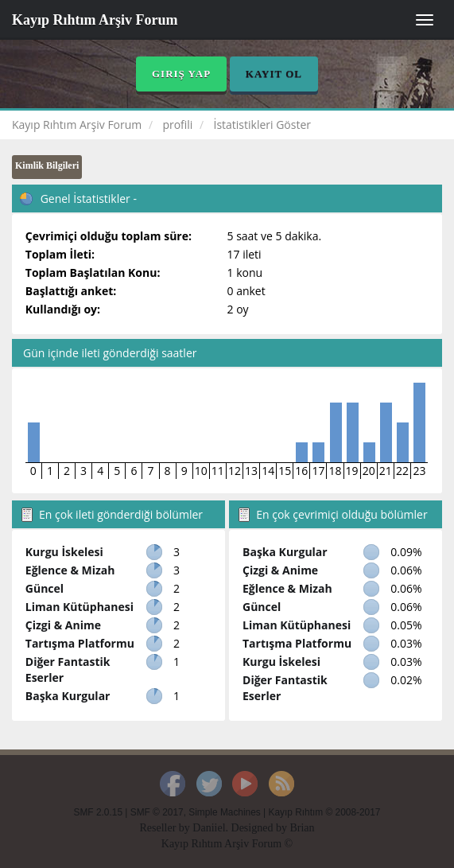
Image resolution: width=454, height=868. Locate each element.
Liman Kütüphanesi (80, 607)
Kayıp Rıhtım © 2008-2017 (324, 812)
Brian (302, 828)
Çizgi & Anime (63, 625)
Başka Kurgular (68, 696)
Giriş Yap (181, 74)
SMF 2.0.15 (98, 812)
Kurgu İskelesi (64, 552)
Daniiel (209, 828)
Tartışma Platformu (80, 643)
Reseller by (166, 828)
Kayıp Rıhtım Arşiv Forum (95, 20)
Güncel (45, 588)
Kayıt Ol (274, 74)
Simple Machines (225, 812)
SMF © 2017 (157, 812)
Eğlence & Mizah (70, 570)
